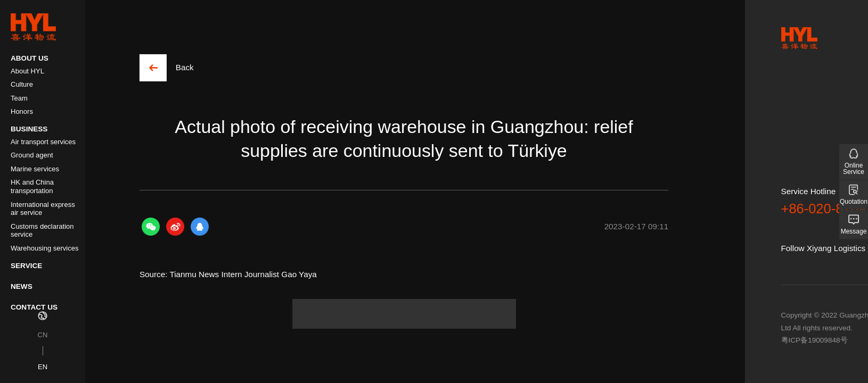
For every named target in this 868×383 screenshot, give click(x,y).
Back (185, 67)
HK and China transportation (32, 186)
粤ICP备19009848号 (814, 340)
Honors (22, 111)
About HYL (27, 71)
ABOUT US (30, 58)
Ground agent (32, 155)
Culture (22, 84)
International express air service (43, 209)
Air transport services (43, 142)
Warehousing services (44, 248)
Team (19, 98)
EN (43, 367)
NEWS (22, 286)
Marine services (35, 169)
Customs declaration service (42, 231)
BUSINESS (29, 129)
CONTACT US (34, 307)
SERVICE (26, 266)
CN (43, 335)
